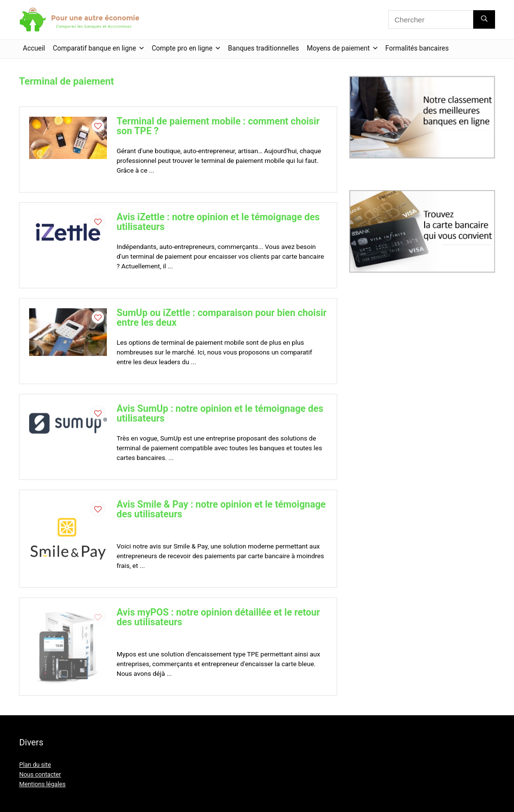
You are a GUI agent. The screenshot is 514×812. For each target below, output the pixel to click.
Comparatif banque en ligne (95, 48)
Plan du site (35, 765)
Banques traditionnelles (263, 48)
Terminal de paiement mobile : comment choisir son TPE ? (218, 126)
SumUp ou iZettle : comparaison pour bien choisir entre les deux (222, 318)
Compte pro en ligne (182, 48)
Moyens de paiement (339, 48)
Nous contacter (40, 774)
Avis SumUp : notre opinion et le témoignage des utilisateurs (220, 414)
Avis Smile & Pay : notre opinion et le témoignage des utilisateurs (221, 509)
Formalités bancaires (417, 48)
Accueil (34, 48)
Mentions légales (42, 784)
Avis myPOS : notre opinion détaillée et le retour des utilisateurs (218, 617)
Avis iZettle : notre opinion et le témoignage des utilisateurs (218, 222)
